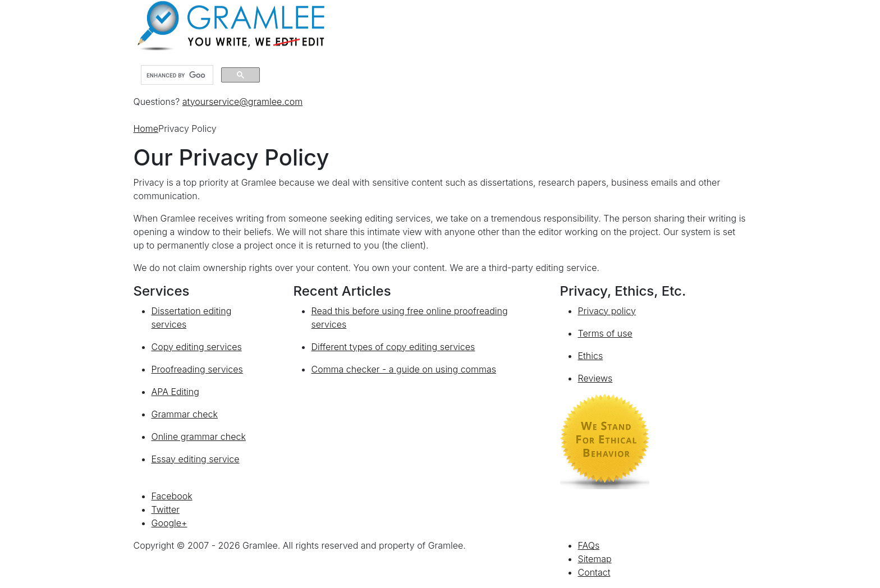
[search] (176, 75)
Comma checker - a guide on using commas (404, 369)
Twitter (166, 509)
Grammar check (185, 414)
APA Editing (175, 392)
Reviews (595, 378)
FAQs (589, 545)
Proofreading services (197, 369)
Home (146, 128)
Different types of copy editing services (393, 347)
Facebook (172, 496)
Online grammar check (199, 437)
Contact (594, 572)
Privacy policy (607, 311)
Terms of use (605, 333)
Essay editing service (196, 459)
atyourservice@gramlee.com (242, 102)
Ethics (591, 356)
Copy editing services (197, 347)
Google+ (169, 523)
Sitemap (595, 559)
